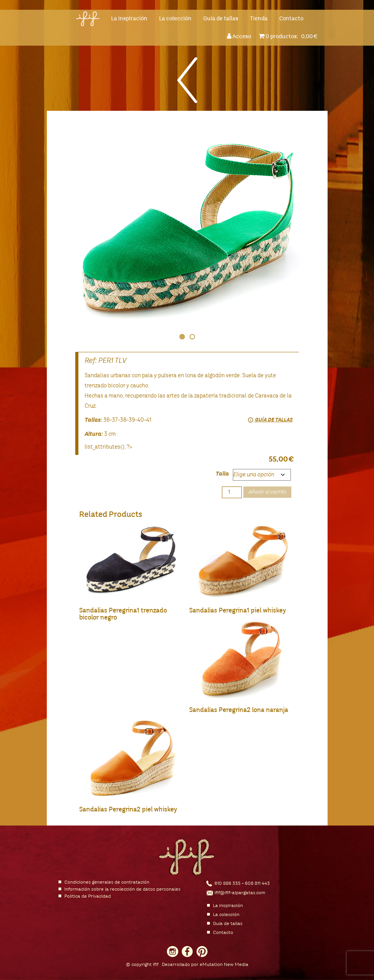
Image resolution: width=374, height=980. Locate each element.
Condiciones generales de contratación (107, 882)
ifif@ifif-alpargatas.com (240, 893)
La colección (175, 19)
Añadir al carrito (267, 492)
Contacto (291, 19)
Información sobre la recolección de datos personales (122, 889)
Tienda (259, 19)
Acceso (240, 36)
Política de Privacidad (88, 897)
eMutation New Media (224, 965)
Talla (222, 474)
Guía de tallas (221, 19)
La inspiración (129, 19)
